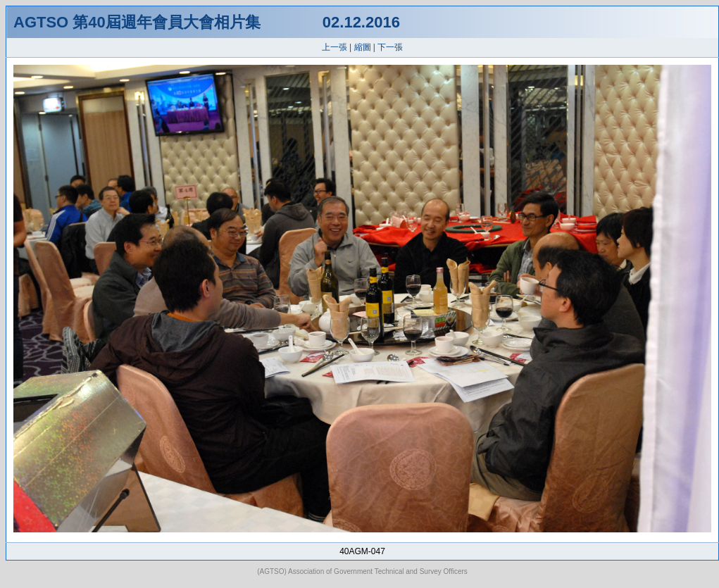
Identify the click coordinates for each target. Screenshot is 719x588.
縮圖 (363, 47)
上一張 (335, 47)
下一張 (390, 47)
